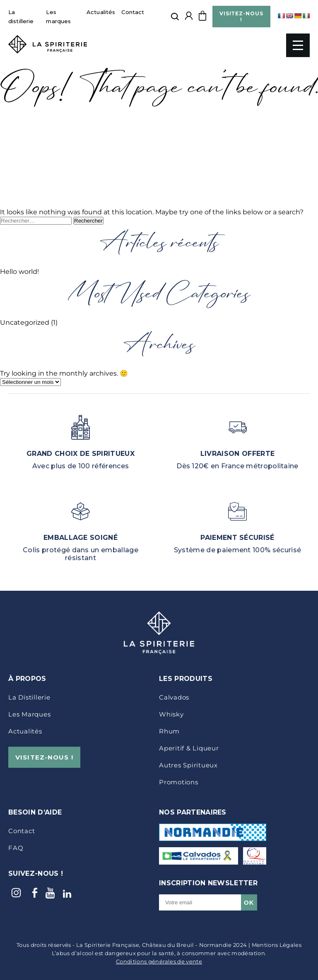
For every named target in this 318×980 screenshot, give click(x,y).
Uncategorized (25, 322)
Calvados (174, 697)
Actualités (101, 12)
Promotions (179, 782)
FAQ (16, 848)
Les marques (29, 714)
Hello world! (19, 272)
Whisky (171, 714)
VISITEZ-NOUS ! (241, 17)
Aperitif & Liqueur (189, 748)
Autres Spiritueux (188, 765)
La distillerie (29, 697)
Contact (133, 12)
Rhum (169, 731)
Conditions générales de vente (159, 961)
